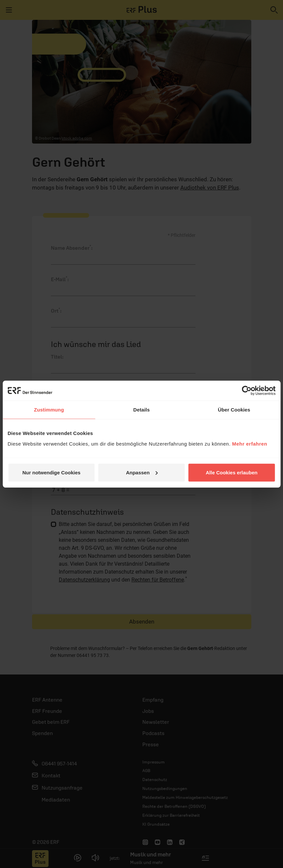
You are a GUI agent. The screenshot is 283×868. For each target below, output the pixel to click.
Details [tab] (142, 410)
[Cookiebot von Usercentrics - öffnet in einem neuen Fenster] (247, 391)
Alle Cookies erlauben (232, 472)
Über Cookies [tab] (234, 410)
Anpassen (142, 472)
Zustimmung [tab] (49, 410)
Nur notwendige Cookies (52, 472)
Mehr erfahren (250, 443)
